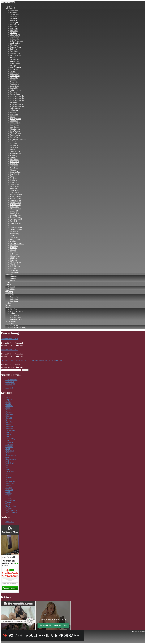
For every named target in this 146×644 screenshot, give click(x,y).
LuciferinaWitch (11, 380)
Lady (7, 465)
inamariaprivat (15, 223)
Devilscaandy (15, 135)
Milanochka (14, 162)
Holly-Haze (14, 254)
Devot (8, 420)
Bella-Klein (14, 86)
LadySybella (15, 18)
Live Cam (14, 309)
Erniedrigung (10, 430)
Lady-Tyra (14, 22)
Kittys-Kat (14, 10)
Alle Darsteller (11, 8)
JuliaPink (13, 49)
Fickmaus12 (14, 39)
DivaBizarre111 (16, 53)
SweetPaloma (15, 63)
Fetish (12, 289)
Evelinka (13, 149)
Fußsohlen (14, 299)
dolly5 (12, 117)
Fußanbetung (10, 438)
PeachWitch (14, 125)
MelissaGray (15, 45)
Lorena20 (14, 268)
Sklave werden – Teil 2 (9, 339)
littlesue (13, 225)
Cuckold (9, 418)
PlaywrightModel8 (17, 100)
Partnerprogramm (139, 631)
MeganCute (14, 270)
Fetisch (8, 285)
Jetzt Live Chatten (17, 311)
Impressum (10, 323)
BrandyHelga (15, 35)
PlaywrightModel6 (17, 98)
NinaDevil (14, 264)
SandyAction (15, 43)
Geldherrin (9, 447)
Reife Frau (9, 490)
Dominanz (9, 274)
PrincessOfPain (16, 317)
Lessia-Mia (14, 88)
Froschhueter (15, 182)
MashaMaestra (15, 262)
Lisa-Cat (13, 250)
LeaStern (13, 180)
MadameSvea (15, 25)
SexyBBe (13, 242)
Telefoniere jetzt (16, 319)
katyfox (13, 158)
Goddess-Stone (16, 47)
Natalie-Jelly (15, 74)
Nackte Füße (15, 297)
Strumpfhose (10, 500)
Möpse (8, 479)
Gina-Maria (14, 272)
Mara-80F (14, 27)
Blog (7, 307)
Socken (8, 303)
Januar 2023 (10, 522)
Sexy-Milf (14, 121)
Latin (7, 467)
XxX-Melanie (15, 266)
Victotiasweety (15, 55)
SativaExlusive (16, 199)
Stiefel (8, 496)
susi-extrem (14, 160)
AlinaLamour (15, 129)
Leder (8, 469)
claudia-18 (14, 211)
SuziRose (13, 178)
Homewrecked (11, 455)
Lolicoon (13, 143)
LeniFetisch (14, 315)
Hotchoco (14, 260)
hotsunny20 (14, 192)
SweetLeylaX (10, 384)
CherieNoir (10, 382)
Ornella (13, 72)
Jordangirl (14, 188)
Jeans (7, 457)
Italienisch (14, 145)
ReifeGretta (14, 186)
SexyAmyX (14, 156)
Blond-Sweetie (15, 209)
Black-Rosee (15, 59)
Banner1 (9, 305)
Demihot (13, 176)
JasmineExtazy (16, 205)
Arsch (8, 398)
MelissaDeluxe (16, 133)
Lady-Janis (14, 147)
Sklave (8, 283)
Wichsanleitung (11, 510)
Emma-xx (14, 92)
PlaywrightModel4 (17, 106)
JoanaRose (14, 168)
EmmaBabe (14, 137)
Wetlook (9, 508)
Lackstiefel (10, 463)
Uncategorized (11, 506)
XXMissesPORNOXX (18, 139)
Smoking (9, 494)
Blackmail (9, 406)
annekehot (14, 31)
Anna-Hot (9, 388)
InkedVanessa (15, 131)
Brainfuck (9, 414)
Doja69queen (15, 108)
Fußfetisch (9, 293)
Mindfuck (9, 475)
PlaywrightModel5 (17, 96)
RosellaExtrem (15, 203)
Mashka (13, 113)
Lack (7, 461)
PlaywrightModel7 (17, 104)
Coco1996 (14, 51)
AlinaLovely (15, 233)
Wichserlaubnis (11, 512)
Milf (7, 473)
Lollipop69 (14, 78)
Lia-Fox (13, 80)
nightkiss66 (14, 190)
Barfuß (8, 402)
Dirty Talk (9, 291)
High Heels (10, 451)
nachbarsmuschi (16, 219)
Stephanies (9, 386)
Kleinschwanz (11, 459)
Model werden (11, 321)
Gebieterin (14, 166)
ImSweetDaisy (15, 172)
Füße (12, 295)
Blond (8, 408)
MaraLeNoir (15, 16)
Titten (8, 504)
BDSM (8, 404)
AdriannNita (15, 61)
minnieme (14, 248)
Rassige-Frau (15, 94)
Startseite (9, 6)
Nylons (8, 486)
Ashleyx (13, 65)
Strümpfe (9, 498)
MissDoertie (15, 184)
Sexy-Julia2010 (16, 197)
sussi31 (13, 57)
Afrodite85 (14, 115)
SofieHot (13, 141)
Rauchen (9, 488)
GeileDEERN (15, 151)
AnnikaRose (15, 84)
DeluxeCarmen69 (16, 41)
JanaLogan (14, 12)
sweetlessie (14, 164)
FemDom (9, 432)
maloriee (13, 313)
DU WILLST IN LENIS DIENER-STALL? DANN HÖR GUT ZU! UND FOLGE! (31, 361)
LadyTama (14, 231)
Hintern (8, 453)
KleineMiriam (15, 256)
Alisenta (13, 170)
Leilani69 (14, 33)
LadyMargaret (15, 123)
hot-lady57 (14, 252)
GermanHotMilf (16, 229)
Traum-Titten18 (16, 217)
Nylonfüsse (10, 484)
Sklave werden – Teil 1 (9, 350)
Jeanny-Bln (14, 82)
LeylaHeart (14, 70)
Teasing (8, 502)
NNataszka (14, 237)
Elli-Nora (13, 258)
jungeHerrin (14, 37)
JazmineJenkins (16, 154)
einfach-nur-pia (16, 90)
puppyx (13, 235)
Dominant (14, 276)
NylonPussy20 (15, 201)
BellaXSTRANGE (17, 244)
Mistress (9, 477)
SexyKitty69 (15, 174)
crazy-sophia (15, 207)
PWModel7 (14, 102)
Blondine (9, 412)
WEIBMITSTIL (16, 68)
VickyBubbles (15, 240)
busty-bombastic (16, 227)
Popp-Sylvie (15, 213)
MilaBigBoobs (15, 119)
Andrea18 (14, 20)
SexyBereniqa (15, 127)
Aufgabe (9, 400)
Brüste (8, 416)
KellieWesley (15, 76)
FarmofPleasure (16, 194)
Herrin (12, 280)
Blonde (8, 410)
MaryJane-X (15, 14)
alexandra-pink (16, 215)
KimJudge (14, 29)
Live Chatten (10, 471)
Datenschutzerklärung (18, 328)
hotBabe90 (14, 246)
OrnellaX (13, 221)
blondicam (14, 111)
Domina (13, 278)
